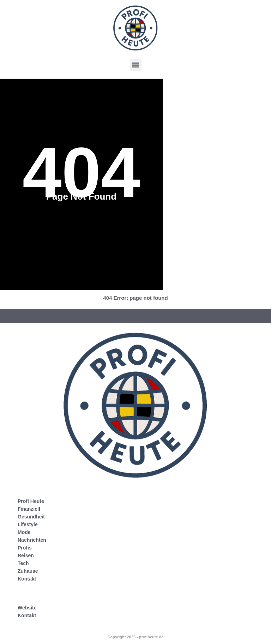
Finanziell (29, 509)
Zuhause (28, 571)
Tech (23, 563)
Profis (25, 548)
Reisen (26, 555)
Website (27, 608)
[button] (136, 65)
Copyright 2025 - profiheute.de (136, 637)
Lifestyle (28, 524)
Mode (24, 532)
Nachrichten (32, 540)
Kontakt (27, 579)
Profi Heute (31, 501)
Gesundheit (31, 517)
